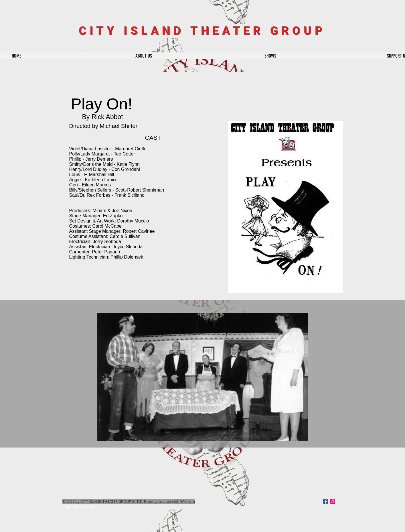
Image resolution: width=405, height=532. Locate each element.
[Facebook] (325, 501)
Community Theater (80, 507)
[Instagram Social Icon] (333, 501)
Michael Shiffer (118, 126)
